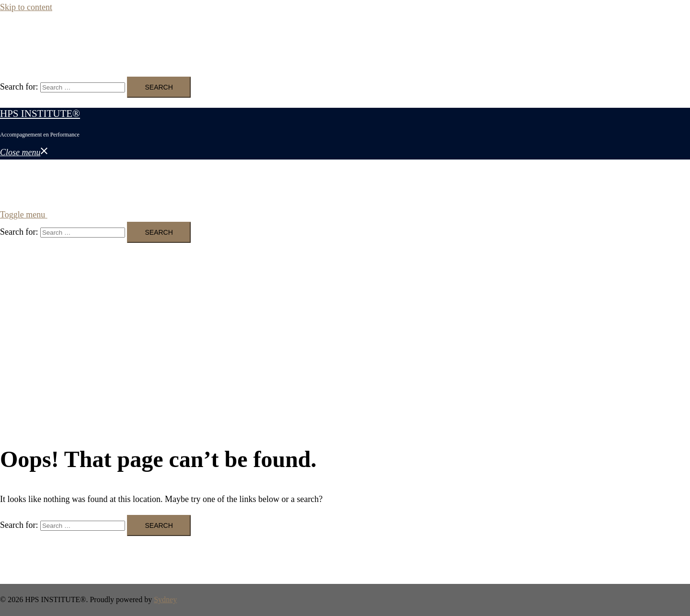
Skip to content (26, 7)
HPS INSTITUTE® (40, 37)
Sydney (165, 599)
